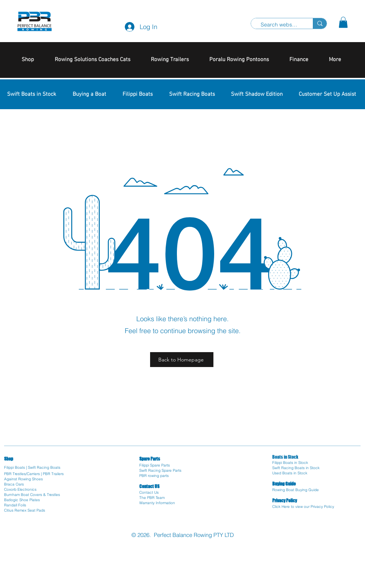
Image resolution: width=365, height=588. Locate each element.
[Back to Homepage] (182, 360)
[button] (343, 22)
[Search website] (279, 25)
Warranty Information (157, 503)
